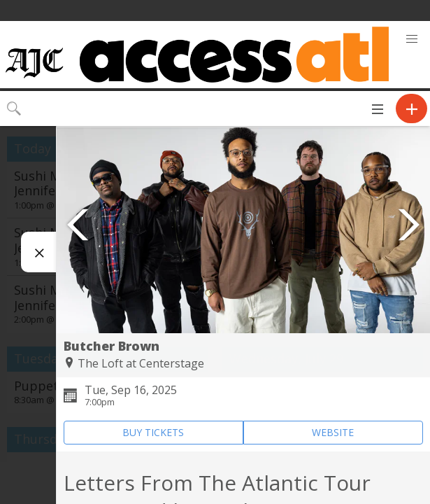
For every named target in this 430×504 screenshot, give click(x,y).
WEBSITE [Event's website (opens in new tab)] (333, 432)
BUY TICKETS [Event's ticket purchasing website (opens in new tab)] (153, 432)
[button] (412, 39)
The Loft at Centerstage (141, 363)
